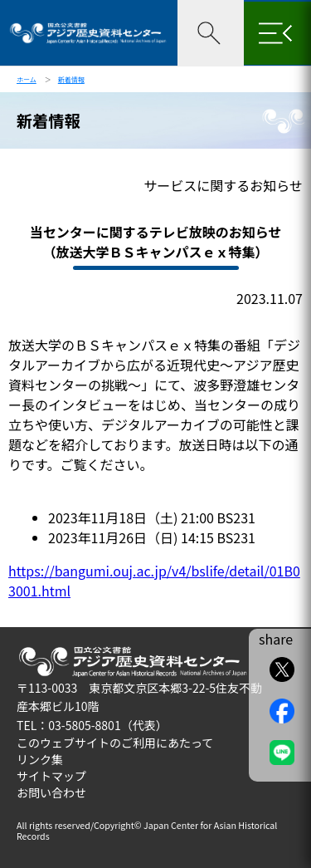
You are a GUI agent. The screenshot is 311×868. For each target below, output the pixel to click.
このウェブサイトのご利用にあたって (115, 743)
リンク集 (40, 759)
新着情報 (71, 79)
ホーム (27, 79)
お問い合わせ (51, 792)
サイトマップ (51, 776)
